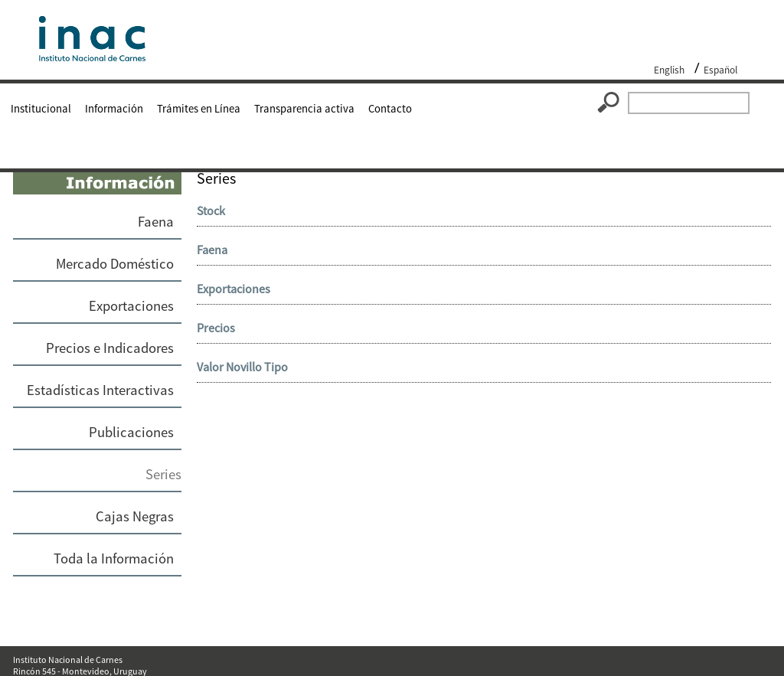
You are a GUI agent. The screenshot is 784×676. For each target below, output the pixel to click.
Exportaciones (131, 306)
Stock (211, 211)
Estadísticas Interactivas (100, 390)
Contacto (390, 109)
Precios (216, 328)
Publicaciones (131, 432)
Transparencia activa (304, 109)
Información (114, 109)
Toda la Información (114, 558)
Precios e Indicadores (110, 348)
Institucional (41, 109)
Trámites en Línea (199, 109)
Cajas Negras (135, 516)
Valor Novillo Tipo (242, 367)
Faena (156, 222)
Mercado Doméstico (115, 264)
